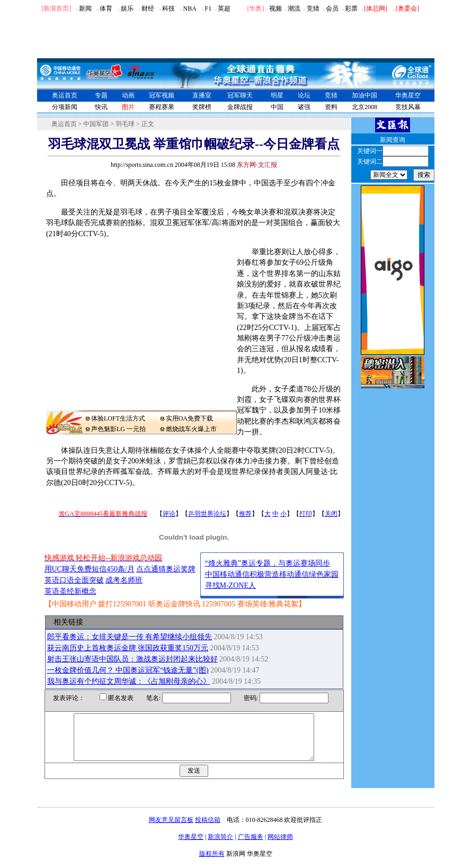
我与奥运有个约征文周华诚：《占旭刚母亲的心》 (129, 681)
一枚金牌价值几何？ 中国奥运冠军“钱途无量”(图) (128, 670)
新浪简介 (220, 846)
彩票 (351, 8)
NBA (189, 8)
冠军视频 (162, 95)
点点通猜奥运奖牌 (166, 569)
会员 (332, 8)
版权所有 (212, 863)
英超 (224, 8)
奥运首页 (65, 95)
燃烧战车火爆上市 (191, 429)
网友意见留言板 (171, 829)
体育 (106, 8)
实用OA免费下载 (189, 418)
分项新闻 (65, 107)
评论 (169, 514)
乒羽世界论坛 (207, 514)
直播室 (202, 95)
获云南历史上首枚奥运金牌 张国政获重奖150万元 (128, 648)
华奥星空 (408, 95)
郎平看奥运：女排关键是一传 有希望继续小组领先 (130, 637)
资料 (331, 107)
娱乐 (127, 8)
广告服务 (251, 846)
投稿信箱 (208, 829)
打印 (306, 514)
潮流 (294, 8)
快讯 (101, 107)
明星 (277, 95)
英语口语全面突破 (74, 580)
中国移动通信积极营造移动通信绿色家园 (272, 574)
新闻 (85, 8)
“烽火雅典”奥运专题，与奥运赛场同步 (268, 563)
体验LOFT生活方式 (118, 418)
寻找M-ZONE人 (230, 585)
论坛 (304, 95)
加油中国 (365, 95)
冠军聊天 (240, 95)
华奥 (255, 8)
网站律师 (280, 846)
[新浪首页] (56, 8)
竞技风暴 (408, 107)
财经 (148, 8)
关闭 (331, 514)
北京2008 (365, 107)
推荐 (245, 514)
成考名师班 (124, 580)
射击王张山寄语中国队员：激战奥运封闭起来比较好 (132, 659)
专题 (101, 95)
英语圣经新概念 (70, 591)
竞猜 (313, 8)
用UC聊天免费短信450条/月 (90, 569)
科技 (168, 8)
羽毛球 (125, 124)
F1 (208, 8)
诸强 (304, 107)
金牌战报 (240, 107)
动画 (128, 95)
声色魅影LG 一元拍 (118, 429)
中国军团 (96, 124)
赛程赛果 (162, 107)
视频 (276, 8)
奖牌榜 (202, 107)
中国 (277, 107)
